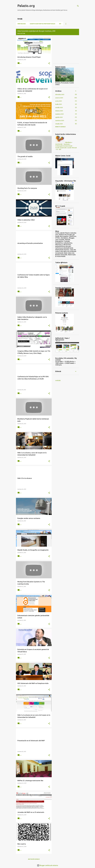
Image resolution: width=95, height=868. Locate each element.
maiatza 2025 (60, 114)
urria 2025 (59, 101)
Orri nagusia (22, 24)
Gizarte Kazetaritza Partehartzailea (42, 24)
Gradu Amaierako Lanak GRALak (66, 148)
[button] (49, 63)
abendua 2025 (60, 95)
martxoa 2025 (60, 121)
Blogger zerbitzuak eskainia (47, 865)
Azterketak (59, 144)
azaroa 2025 (59, 98)
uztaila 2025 (59, 108)
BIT (60, 24)
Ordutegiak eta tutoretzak (64, 146)
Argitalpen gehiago (34, 859)
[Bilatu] (78, 6)
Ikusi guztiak (21, 33)
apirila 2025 (59, 117)
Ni (57, 149)
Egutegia (67, 144)
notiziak (58, 380)
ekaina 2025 (59, 111)
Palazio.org (26, 6)
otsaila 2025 (59, 124)
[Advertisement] (61, 50)
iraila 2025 (59, 104)
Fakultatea (68, 142)
